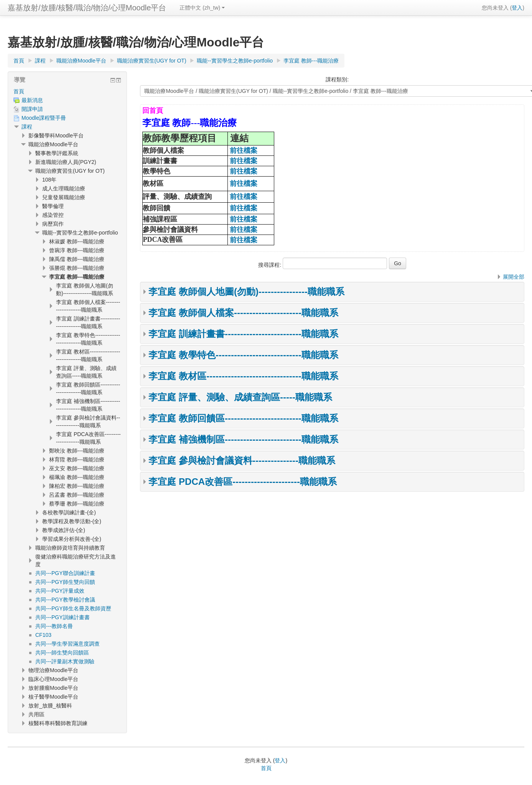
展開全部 (514, 277)
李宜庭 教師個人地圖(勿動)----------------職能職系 (246, 292)
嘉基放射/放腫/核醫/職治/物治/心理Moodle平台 (87, 8)
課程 (27, 127)
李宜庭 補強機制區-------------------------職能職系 (243, 439)
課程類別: (337, 79)
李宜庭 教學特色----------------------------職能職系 (243, 355)
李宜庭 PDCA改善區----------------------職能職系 (243, 482)
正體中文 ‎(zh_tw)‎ (202, 8)
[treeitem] (67, 91)
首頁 (19, 91)
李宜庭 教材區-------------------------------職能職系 (243, 376)
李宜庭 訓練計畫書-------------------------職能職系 (243, 334)
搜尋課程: (270, 265)
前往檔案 (244, 150)
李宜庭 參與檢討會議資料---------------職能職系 (242, 460)
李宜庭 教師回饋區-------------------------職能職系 (243, 418)
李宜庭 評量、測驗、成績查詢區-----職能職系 (240, 397)
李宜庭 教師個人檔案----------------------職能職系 (243, 313)
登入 (517, 8)
